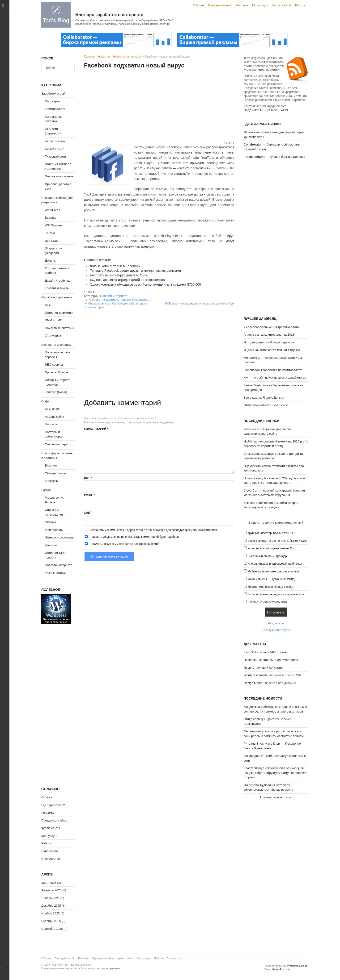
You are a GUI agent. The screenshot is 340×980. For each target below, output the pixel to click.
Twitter (284, 110)
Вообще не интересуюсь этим (267, 602)
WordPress (52, 210)
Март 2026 (49, 883)
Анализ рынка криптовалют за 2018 (269, 335)
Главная (89, 57)
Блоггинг (51, 465)
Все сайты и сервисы (56, 345)
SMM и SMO (54, 320)
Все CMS (51, 241)
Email (89, 495)
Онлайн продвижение (57, 297)
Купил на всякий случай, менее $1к (271, 548)
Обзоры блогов (56, 473)
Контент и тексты (57, 288)
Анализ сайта (55, 417)
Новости (104, 57)
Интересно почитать (59, 537)
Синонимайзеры (57, 444)
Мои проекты (54, 530)
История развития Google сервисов (269, 342)
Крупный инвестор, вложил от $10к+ (271, 533)
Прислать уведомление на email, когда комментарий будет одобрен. (132, 537)
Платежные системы (59, 176)
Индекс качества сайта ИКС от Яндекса (272, 350)
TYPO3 (50, 233)
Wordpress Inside (256, 675)
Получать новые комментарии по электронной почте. (122, 544)
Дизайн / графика (57, 281)
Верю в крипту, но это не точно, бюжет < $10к (277, 541)
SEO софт (52, 409)
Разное (46, 490)
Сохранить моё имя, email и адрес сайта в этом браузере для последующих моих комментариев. (154, 530)
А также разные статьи (276, 797)
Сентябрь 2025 (52, 929)
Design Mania (253, 683)
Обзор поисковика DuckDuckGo (266, 405)
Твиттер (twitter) (56, 392)
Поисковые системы (59, 328)
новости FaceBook (105, 300)
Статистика (53, 336)
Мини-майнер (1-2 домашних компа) (271, 579)
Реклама (242, 5)
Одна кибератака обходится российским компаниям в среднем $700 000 (145, 284)
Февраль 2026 (51, 890)
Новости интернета (127, 57)
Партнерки (52, 101)
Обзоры (50, 522)
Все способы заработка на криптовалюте (273, 370)
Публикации (50, 851)
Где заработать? (220, 5)
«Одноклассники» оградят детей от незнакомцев (127, 280)
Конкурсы (52, 481)
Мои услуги (260, 5)
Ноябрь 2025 (51, 913)
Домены (51, 261)
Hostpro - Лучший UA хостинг (264, 668)
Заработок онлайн (54, 94)
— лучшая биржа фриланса (274, 157)
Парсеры (51, 424)
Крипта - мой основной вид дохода (270, 587)
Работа (300, 5)
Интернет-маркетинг (59, 313)
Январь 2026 (50, 898)
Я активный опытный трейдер (267, 556)
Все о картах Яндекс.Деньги (264, 398)
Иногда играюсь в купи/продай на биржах (275, 564)
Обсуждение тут (276, 630)
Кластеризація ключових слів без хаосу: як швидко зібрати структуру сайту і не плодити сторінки (275, 773)
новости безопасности (136, 300)
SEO (48, 305)
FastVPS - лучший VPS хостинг (266, 652)
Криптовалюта (55, 109)
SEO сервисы (55, 365)
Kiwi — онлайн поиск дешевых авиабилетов (275, 377)
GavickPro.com (281, 969)
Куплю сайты (282, 5)
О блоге (198, 5)
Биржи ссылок (55, 141)
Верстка (51, 218)
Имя (88, 478)
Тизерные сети (55, 156)
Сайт (88, 513)
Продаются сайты (54, 820)
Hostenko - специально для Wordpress (271, 660)
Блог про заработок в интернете (109, 15)
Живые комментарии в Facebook (115, 266)
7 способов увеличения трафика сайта (271, 327)
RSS (263, 110)
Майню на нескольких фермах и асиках (273, 571)
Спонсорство (51, 859)
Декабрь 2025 (51, 906)
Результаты (276, 623)
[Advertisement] (159, 106)
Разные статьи (55, 573)
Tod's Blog (56, 15)
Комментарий (96, 429)
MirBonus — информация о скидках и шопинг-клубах (200, 304)
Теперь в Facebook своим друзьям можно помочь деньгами (136, 271)
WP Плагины (54, 225)
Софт (45, 401)
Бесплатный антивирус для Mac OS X (119, 275)
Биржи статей (55, 149)
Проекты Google (56, 372)
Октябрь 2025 (51, 921)
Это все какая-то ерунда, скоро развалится (276, 594)
